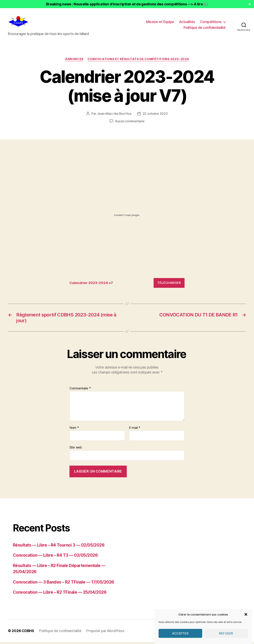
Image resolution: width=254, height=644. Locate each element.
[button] (246, 624)
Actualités (187, 23)
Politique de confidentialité (205, 29)
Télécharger (169, 285)
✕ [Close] (250, 4)
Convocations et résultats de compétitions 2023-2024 (138, 61)
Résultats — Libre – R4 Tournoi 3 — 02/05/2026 (59, 547)
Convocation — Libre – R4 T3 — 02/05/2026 (55, 557)
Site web (76, 449)
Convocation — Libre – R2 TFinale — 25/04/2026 (60, 594)
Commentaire (80, 390)
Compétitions (211, 23)
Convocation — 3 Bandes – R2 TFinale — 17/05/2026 (63, 584)
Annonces (74, 61)
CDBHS (28, 633)
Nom (74, 430)
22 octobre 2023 (155, 116)
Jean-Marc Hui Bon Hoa (114, 116)
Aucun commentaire (130, 123)
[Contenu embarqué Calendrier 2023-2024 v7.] (127, 217)
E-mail (135, 430)
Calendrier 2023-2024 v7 (91, 285)
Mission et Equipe (160, 23)
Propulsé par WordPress (105, 633)
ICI (206, 4)
